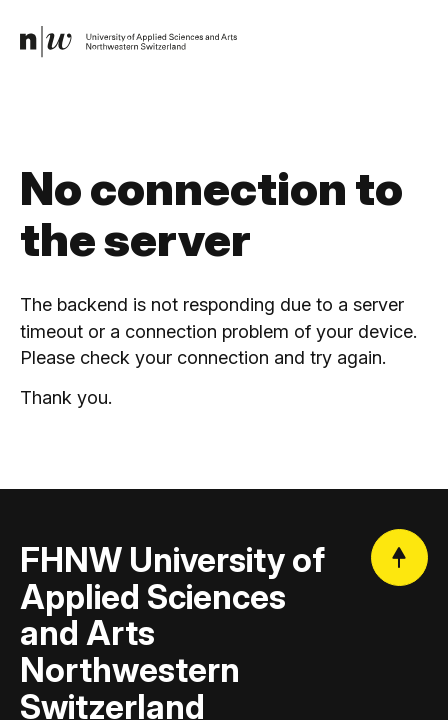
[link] (129, 41)
